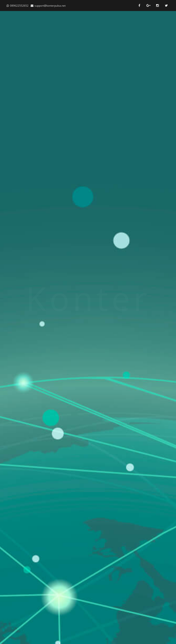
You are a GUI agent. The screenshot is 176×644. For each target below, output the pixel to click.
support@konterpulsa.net (50, 6)
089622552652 (19, 6)
